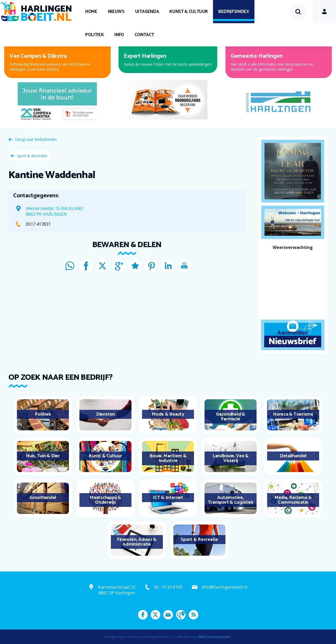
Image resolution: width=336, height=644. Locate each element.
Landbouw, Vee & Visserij (231, 458)
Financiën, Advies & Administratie (137, 542)
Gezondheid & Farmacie (231, 417)
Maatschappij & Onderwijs (105, 500)
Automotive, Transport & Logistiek (231, 500)
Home (91, 12)
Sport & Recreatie (32, 156)
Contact (144, 35)
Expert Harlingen (145, 56)
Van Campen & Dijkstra (38, 56)
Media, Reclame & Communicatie (293, 500)
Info (119, 35)
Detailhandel (293, 456)
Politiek (94, 35)
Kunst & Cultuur (189, 12)
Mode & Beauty (168, 414)
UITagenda (147, 12)
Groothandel (43, 498)
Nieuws (116, 12)
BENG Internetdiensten (215, 637)
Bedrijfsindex (234, 12)
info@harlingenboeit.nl (224, 587)
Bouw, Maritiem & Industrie (168, 458)
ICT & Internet (168, 498)
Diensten (105, 414)
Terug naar (36, 139)
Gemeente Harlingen (257, 56)
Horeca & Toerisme (293, 414)
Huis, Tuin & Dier (43, 456)
